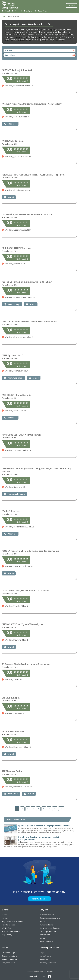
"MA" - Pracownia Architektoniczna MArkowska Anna (30, 322)
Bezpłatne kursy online (11, 931)
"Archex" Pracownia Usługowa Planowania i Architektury (32, 104)
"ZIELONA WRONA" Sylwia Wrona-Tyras (22, 624)
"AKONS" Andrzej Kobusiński (17, 70)
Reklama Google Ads (10, 953)
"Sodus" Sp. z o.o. (11, 511)
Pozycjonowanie (8, 963)
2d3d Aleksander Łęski (14, 732)
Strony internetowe (10, 956)
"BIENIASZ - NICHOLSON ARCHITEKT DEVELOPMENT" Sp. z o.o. (33, 175)
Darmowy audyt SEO (48, 963)
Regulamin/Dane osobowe (12, 921)
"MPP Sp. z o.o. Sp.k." (13, 355)
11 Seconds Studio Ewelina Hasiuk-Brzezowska (26, 664)
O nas (4, 915)
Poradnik (18, 11)
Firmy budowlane (46, 941)
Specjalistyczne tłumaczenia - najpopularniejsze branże (44, 826)
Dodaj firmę (42, 11)
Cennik (7, 11)
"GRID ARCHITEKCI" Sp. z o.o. (17, 248)
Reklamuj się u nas (39, 899)
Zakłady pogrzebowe (48, 931)
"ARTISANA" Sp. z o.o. (13, 141)
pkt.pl (42, 953)
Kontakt (5, 918)
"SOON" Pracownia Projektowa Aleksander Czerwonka (31, 551)
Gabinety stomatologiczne (50, 918)
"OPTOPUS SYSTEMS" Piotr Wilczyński (22, 435)
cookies (50, 971)
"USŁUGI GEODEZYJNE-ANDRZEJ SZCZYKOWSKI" (26, 591)
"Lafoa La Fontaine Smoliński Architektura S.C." (27, 282)
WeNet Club (7, 928)
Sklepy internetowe (10, 959)
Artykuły (30, 11)
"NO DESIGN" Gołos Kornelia (17, 395)
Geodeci (43, 921)
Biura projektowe (10, 8)
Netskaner (44, 959)
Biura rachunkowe (47, 915)
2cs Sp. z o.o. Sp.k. (11, 698)
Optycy (42, 938)
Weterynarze (45, 935)
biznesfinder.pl (46, 956)
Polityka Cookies (8, 925)
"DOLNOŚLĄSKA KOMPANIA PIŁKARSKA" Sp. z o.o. (27, 214)
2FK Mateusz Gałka (12, 771)
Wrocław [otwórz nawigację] (40, 50)
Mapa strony (7, 935)
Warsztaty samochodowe (50, 928)
